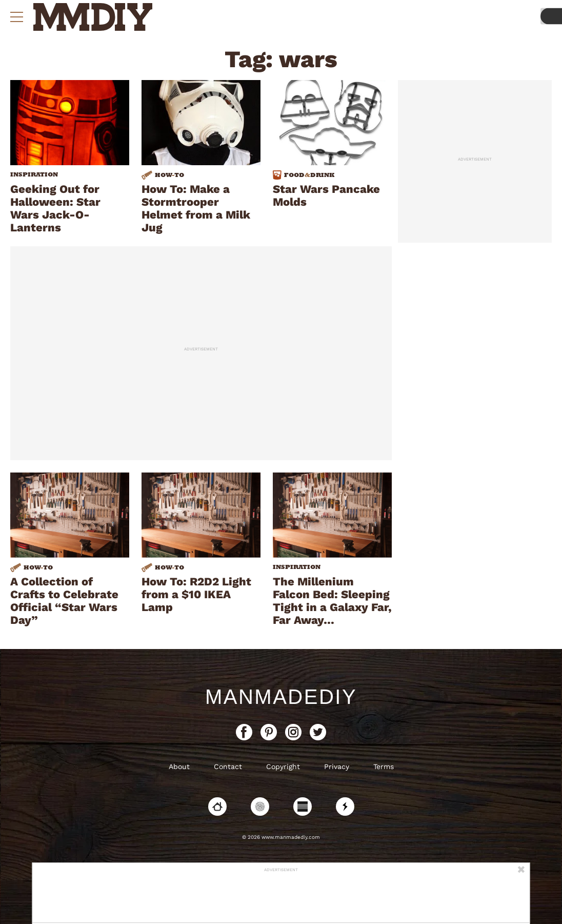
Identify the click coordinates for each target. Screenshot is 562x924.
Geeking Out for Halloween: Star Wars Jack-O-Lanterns (55, 208)
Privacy (337, 766)
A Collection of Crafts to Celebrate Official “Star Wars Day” (64, 601)
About (179, 766)
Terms (384, 766)
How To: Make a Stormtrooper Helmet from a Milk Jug (196, 208)
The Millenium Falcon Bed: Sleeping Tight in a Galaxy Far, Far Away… (332, 601)
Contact (228, 766)
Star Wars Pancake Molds (326, 195)
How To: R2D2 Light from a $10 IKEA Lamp (196, 594)
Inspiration (34, 174)
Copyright (283, 766)
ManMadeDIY (281, 697)
